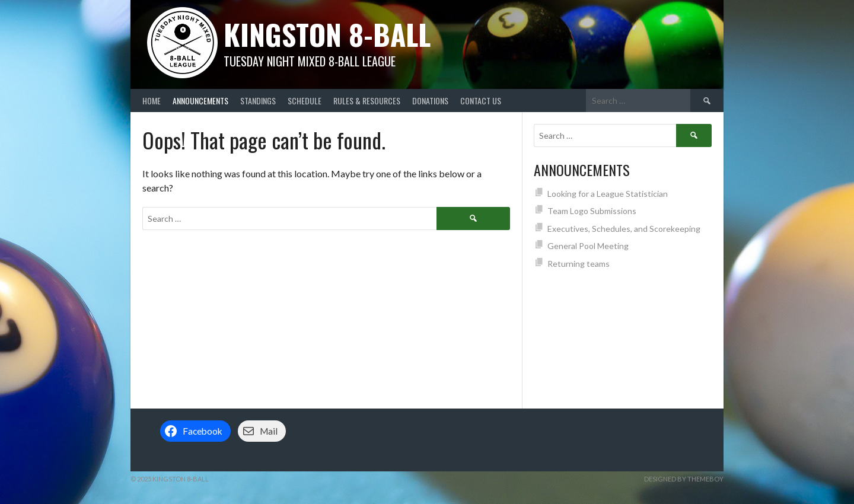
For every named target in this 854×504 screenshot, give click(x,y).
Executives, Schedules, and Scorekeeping (624, 229)
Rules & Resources (367, 101)
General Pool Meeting (588, 246)
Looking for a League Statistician (608, 194)
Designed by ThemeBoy (684, 479)
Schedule (305, 101)
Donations (430, 101)
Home (152, 101)
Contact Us (481, 101)
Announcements (200, 101)
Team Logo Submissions (592, 211)
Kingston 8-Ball (327, 34)
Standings (258, 101)
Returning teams (579, 264)
